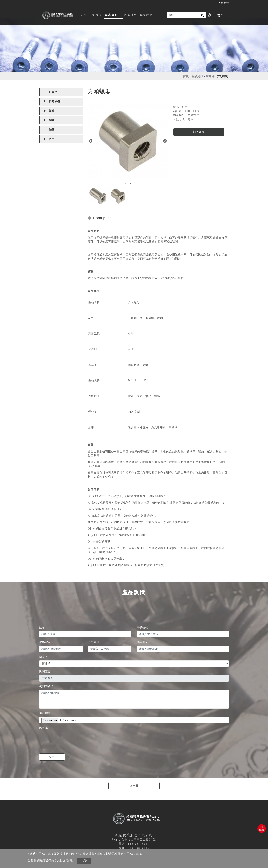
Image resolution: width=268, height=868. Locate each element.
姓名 (43, 627)
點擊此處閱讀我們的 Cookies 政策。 (52, 861)
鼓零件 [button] (53, 92)
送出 (52, 757)
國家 (43, 657)
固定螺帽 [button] (55, 101)
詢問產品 (45, 672)
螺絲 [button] (52, 111)
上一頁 (134, 786)
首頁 (84, 15)
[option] (128, 141)
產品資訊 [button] (112, 15)
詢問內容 (46, 686)
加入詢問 (199, 132)
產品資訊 (197, 76)
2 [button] (130, 183)
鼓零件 (210, 76)
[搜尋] (187, 15)
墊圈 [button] (52, 130)
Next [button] (165, 141)
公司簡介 (96, 15)
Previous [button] (90, 141)
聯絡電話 (45, 642)
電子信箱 (143, 627)
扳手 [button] (52, 139)
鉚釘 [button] (52, 120)
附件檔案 (45, 713)
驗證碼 (43, 728)
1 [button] (125, 183)
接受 (84, 861)
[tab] (61, 92)
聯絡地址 (142, 642)
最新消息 (131, 15)
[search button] (202, 16)
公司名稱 (94, 642)
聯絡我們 (146, 15)
